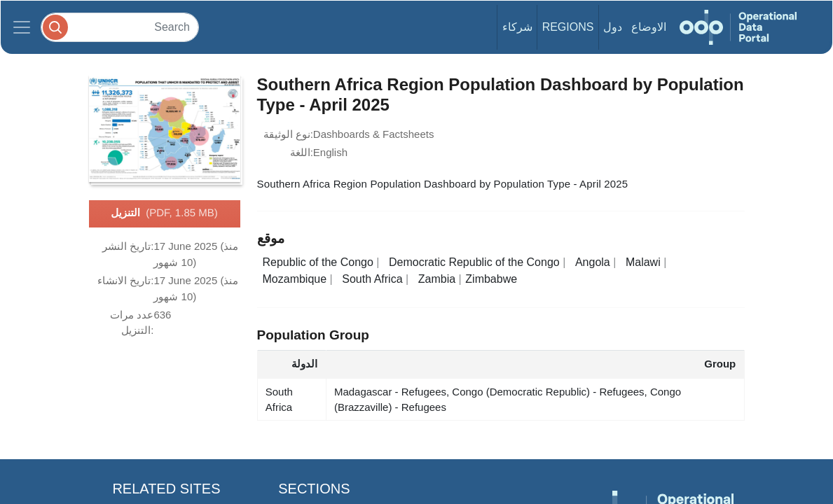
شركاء (517, 27)
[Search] (120, 27)
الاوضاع (649, 27)
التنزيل (164, 213)
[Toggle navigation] (22, 27)
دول (613, 27)
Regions (568, 27)
